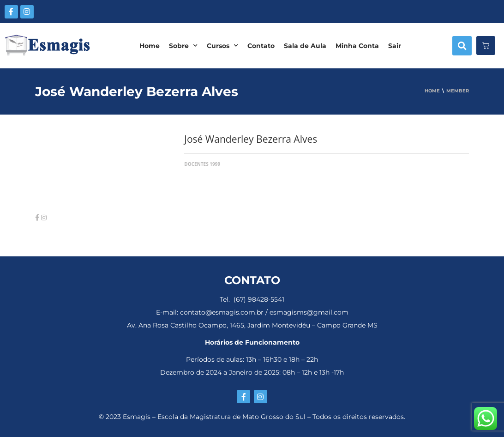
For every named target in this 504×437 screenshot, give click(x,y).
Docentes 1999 (202, 164)
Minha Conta (357, 46)
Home (150, 46)
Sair (395, 46)
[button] (462, 46)
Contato (261, 46)
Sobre (183, 46)
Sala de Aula (305, 46)
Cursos (222, 46)
